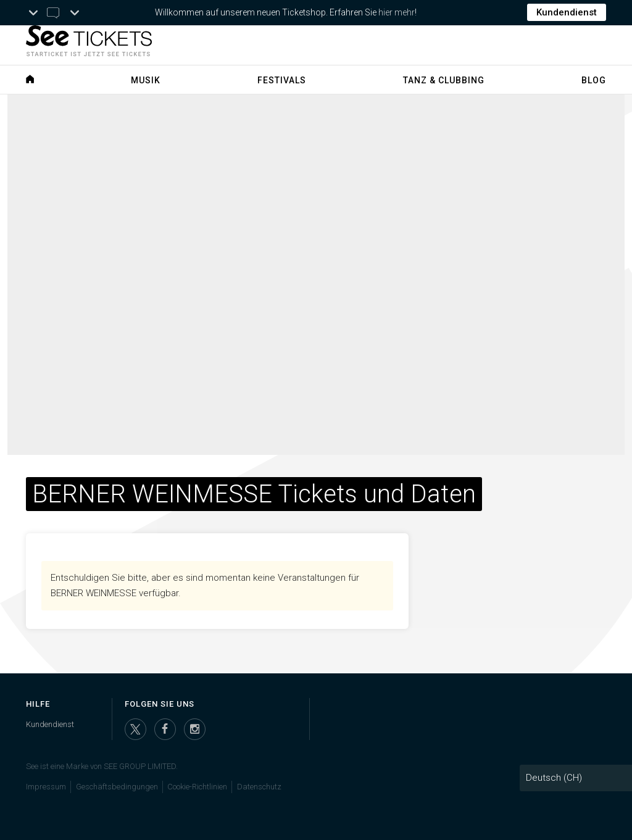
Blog (594, 80)
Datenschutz (259, 787)
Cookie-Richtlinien (197, 787)
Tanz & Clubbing (444, 80)
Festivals (282, 80)
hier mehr (397, 12)
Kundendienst (567, 12)
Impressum (46, 787)
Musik (146, 80)
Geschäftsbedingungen (117, 787)
